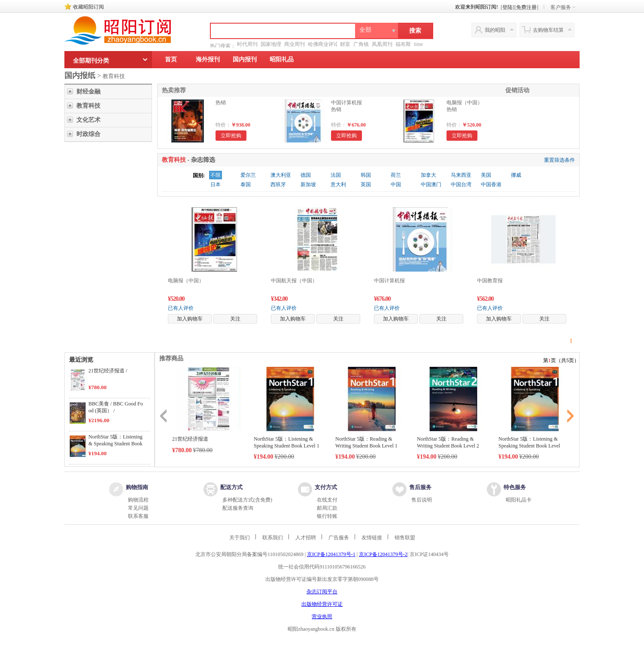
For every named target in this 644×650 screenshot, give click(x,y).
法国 (336, 175)
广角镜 (361, 44)
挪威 (516, 175)
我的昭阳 (495, 30)
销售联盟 (405, 538)
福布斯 (403, 44)
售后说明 (422, 500)
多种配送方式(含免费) (247, 500)
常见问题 (138, 508)
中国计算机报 (389, 281)
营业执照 (322, 617)
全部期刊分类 (91, 61)
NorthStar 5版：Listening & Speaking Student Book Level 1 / (115, 444)
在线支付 (327, 500)
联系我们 (273, 538)
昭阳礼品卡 (519, 500)
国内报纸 (80, 76)
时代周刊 (247, 44)
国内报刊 (245, 59)
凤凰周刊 (382, 44)
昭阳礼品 (282, 59)
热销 (221, 103)
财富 (345, 44)
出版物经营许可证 (322, 604)
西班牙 (278, 184)
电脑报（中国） (186, 281)
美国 (486, 175)
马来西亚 (461, 175)
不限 (216, 175)
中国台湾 (461, 184)
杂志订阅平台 (322, 592)
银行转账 (327, 516)
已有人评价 (181, 308)
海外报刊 (208, 59)
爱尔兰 (248, 175)
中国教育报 (490, 281)
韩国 (366, 175)
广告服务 (339, 538)
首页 (171, 59)
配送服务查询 (238, 508)
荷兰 (396, 175)
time (418, 44)
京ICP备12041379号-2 (383, 554)
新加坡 (308, 184)
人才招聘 (306, 538)
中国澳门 (431, 184)
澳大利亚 (281, 175)
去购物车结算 (548, 30)
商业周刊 (295, 44)
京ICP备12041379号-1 (331, 554)
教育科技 (114, 76)
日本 (216, 184)
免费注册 (526, 7)
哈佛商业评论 (323, 44)
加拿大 (428, 175)
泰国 (246, 184)
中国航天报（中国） (294, 281)
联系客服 (138, 516)
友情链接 (372, 538)
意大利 (338, 184)
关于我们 (240, 538)
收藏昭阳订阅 (88, 7)
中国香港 (491, 184)
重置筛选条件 (559, 160)
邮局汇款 (327, 508)
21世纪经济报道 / (108, 371)
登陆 (507, 7)
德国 (306, 175)
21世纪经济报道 (190, 439)
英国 (366, 184)
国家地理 (271, 44)
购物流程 (138, 500)
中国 (396, 184)
